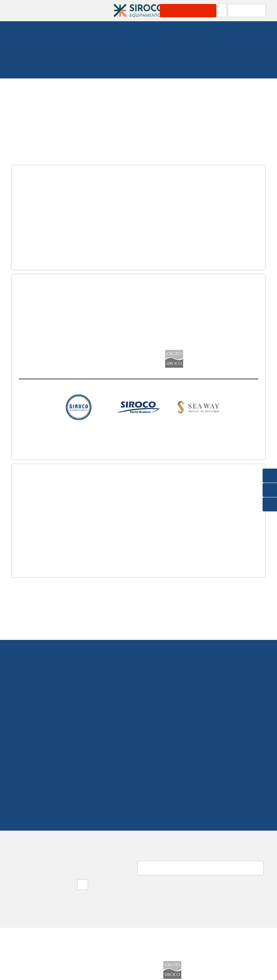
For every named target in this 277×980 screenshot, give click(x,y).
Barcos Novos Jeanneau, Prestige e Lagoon (198, 439)
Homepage (26, 72)
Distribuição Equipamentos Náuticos (79, 439)
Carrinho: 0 (172, 10)
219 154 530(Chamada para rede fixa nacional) (138, 750)
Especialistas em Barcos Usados (138, 436)
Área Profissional (114, 10)
